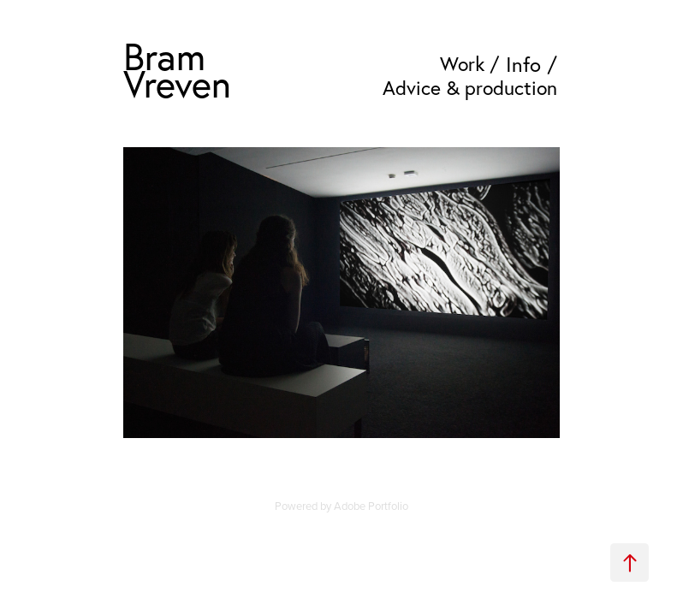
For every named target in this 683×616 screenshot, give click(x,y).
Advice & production (470, 88)
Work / (469, 64)
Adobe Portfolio (371, 506)
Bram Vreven (177, 70)
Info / (532, 64)
